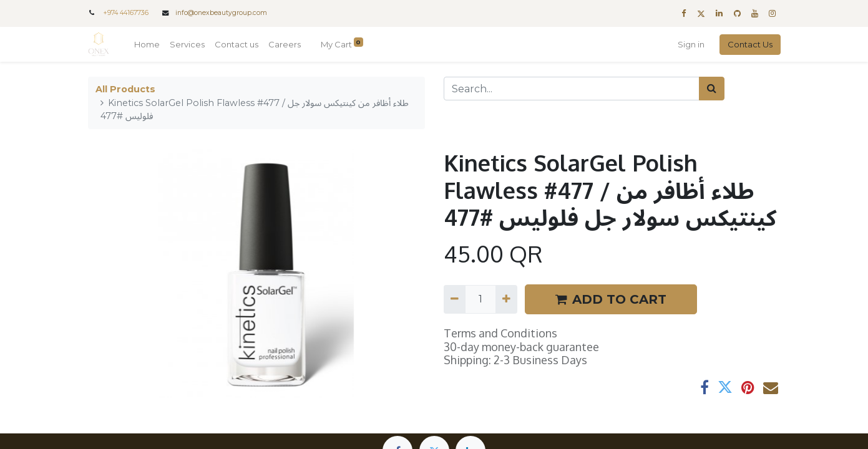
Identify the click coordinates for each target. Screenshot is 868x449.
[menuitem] (147, 45)
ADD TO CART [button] (611, 299)
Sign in (691, 44)
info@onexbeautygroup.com (221, 13)
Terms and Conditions (500, 333)
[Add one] (506, 299)
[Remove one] (455, 299)
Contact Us (750, 44)
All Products (125, 89)
